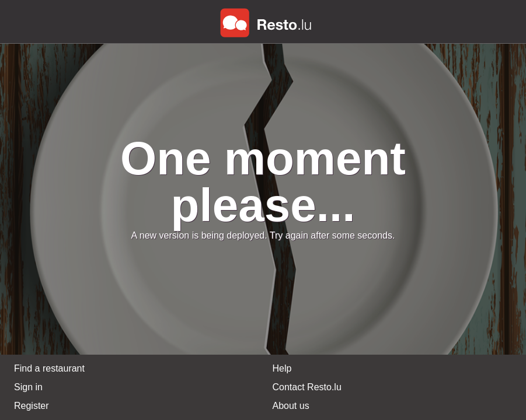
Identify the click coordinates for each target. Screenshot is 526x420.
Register (32, 406)
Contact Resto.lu (307, 387)
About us (291, 406)
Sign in (28, 387)
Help (282, 368)
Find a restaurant (49, 368)
